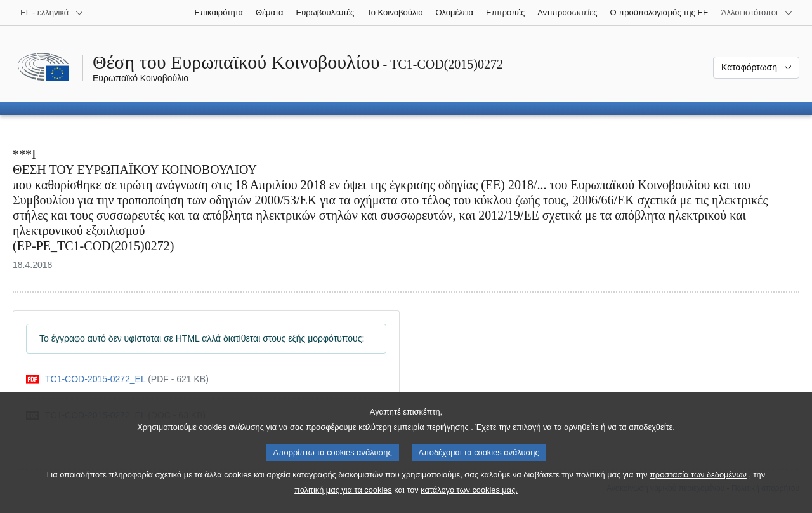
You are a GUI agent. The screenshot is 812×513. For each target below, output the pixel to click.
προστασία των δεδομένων (698, 485)
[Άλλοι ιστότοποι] (757, 13)
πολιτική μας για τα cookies (343, 501)
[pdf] (117, 379)
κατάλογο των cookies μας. (469, 501)
